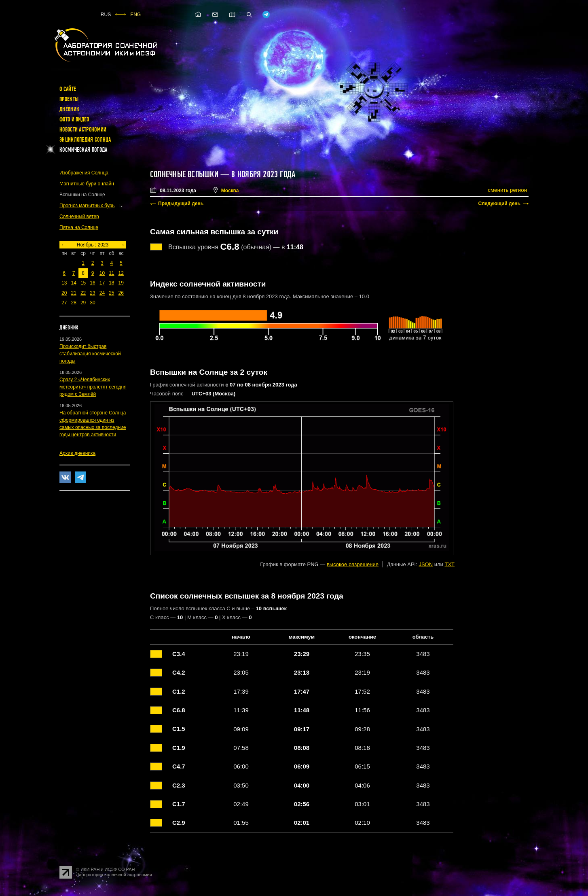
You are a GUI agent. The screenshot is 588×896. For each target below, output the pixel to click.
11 (111, 273)
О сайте (68, 89)
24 (102, 293)
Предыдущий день (181, 204)
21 (73, 293)
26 (121, 293)
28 (73, 303)
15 (83, 283)
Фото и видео (74, 119)
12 (121, 273)
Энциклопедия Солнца (85, 140)
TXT (449, 564)
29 (83, 303)
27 (64, 303)
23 (92, 293)
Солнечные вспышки (184, 174)
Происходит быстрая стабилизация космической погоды (90, 354)
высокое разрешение (353, 564)
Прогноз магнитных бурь (87, 206)
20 (64, 293)
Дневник (69, 109)
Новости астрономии (83, 130)
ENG (135, 15)
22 (83, 293)
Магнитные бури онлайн (87, 184)
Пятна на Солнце (79, 227)
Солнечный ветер (79, 217)
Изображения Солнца (84, 173)
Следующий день (499, 204)
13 (64, 283)
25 (111, 293)
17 (102, 283)
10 (102, 273)
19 (121, 283)
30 (92, 303)
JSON (426, 564)
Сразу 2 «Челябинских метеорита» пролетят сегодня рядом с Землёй (93, 387)
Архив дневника (77, 453)
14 (73, 283)
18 (111, 283)
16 (92, 283)
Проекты (69, 99)
